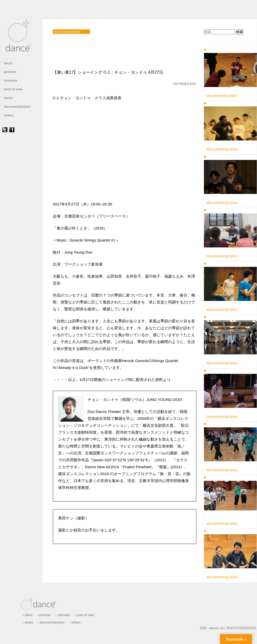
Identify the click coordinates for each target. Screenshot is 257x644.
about (7, 63)
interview (9, 80)
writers (7, 115)
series (7, 98)
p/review (8, 72)
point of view (12, 89)
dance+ (214, 628)
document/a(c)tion (16, 106)
